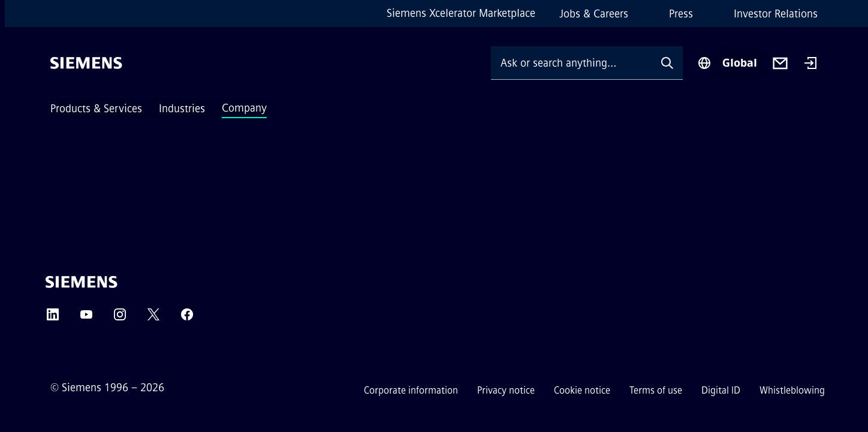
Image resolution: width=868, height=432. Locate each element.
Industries (182, 109)
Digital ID (721, 390)
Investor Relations (776, 14)
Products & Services (96, 109)
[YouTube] (86, 318)
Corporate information (411, 390)
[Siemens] (86, 63)
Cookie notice (582, 390)
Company (244, 108)
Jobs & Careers (594, 14)
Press (681, 14)
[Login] (810, 64)
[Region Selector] (727, 63)
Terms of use (656, 390)
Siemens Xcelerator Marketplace (461, 13)
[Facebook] (187, 318)
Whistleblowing (792, 390)
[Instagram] (120, 318)
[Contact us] (780, 63)
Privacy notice (506, 390)
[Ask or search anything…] (571, 63)
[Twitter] (153, 318)
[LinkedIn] (53, 318)
